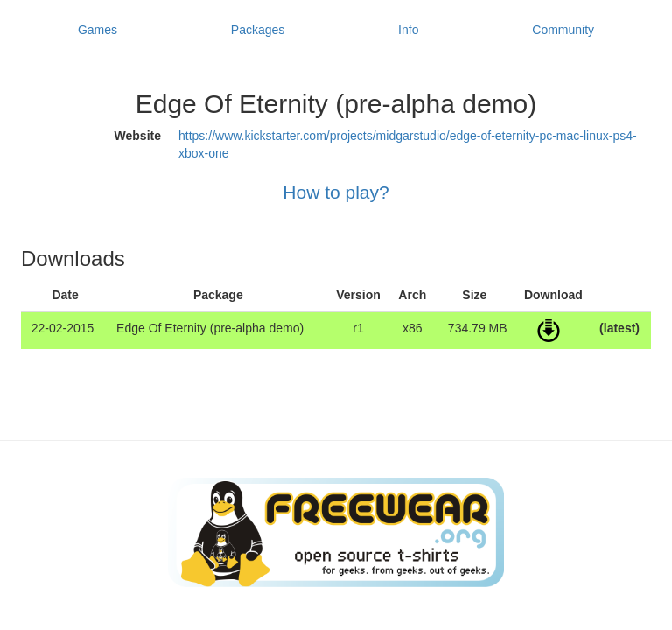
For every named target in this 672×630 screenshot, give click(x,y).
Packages (258, 30)
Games (98, 30)
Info (408, 30)
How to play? (336, 192)
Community (563, 30)
